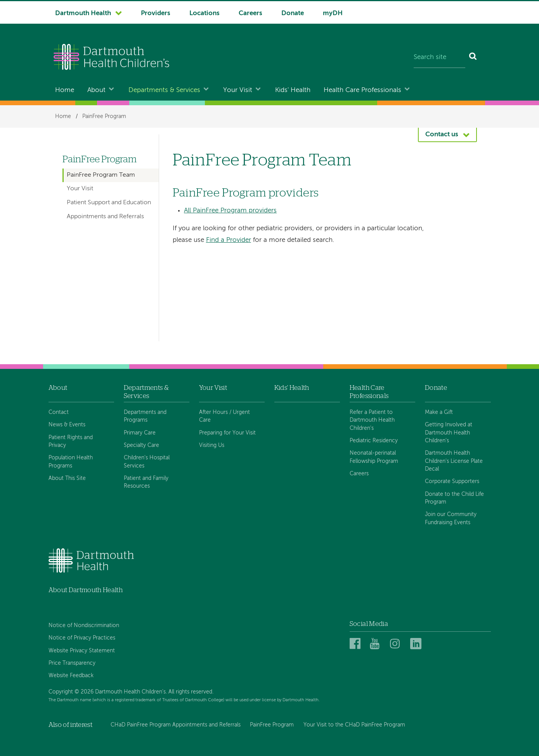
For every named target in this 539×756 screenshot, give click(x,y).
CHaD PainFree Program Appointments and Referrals (176, 725)
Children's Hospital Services (147, 462)
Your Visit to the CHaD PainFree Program (354, 725)
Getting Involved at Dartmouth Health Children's (449, 433)
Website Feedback (71, 676)
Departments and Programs (145, 416)
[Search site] (439, 58)
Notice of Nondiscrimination (84, 626)
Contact (59, 412)
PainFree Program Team (101, 175)
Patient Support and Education (109, 203)
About (96, 90)
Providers (156, 13)
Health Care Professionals (362, 90)
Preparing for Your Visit (227, 433)
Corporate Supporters (452, 481)
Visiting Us (212, 445)
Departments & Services (164, 90)
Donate (293, 13)
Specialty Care (141, 445)
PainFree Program (104, 116)
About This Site (67, 478)
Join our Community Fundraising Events (451, 518)
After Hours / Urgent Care (224, 416)
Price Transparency (72, 663)
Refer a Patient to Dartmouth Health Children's (372, 420)
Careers (250, 13)
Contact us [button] (442, 135)
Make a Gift (439, 412)
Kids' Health (293, 90)
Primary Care (140, 433)
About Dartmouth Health (86, 590)
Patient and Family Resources (146, 482)
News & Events (67, 425)
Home (65, 90)
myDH (333, 13)
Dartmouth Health (83, 13)
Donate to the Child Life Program (454, 498)
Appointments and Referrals (105, 217)
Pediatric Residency (374, 441)
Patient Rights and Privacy (71, 441)
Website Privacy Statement (82, 651)
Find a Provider (229, 240)
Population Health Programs (71, 462)
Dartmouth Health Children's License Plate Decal (454, 461)
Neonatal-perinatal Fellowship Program (374, 457)
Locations (205, 13)
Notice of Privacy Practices (82, 638)
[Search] (473, 58)
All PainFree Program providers (230, 211)
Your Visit (238, 90)
